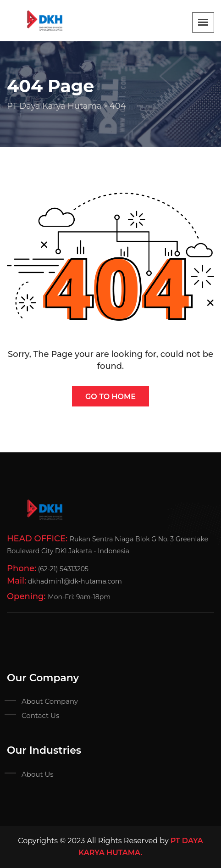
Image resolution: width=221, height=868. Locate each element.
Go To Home (110, 397)
